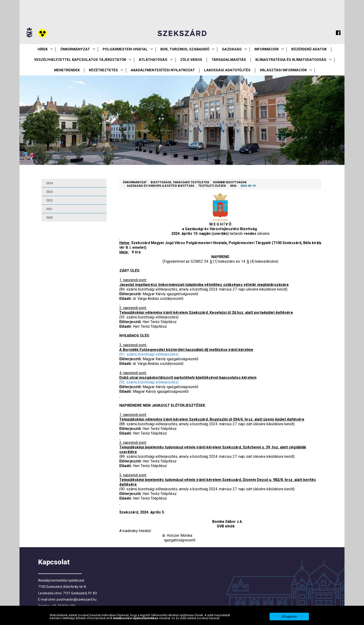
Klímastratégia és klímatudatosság (291, 60)
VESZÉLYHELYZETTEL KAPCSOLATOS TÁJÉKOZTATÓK (80, 60)
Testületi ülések (212, 186)
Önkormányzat (75, 49)
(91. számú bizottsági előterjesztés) (149, 354)
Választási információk (283, 70)
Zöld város (191, 60)
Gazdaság (232, 49)
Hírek (43, 49)
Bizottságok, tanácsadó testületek (180, 182)
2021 (49, 209)
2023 (49, 192)
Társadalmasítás (229, 60)
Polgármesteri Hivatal (125, 49)
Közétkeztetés (103, 70)
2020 (49, 218)
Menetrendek (67, 70)
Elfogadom (289, 619)
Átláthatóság (153, 60)
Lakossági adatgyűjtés (227, 70)
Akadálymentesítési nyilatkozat (163, 70)
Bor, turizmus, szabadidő (185, 49)
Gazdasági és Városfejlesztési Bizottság (161, 186)
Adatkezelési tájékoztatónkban (136, 620)
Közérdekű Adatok (309, 49)
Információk (266, 49)
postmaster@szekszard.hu (77, 599)
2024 (49, 183)
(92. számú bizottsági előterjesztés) (149, 382)
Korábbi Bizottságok (230, 182)
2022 (49, 200)
